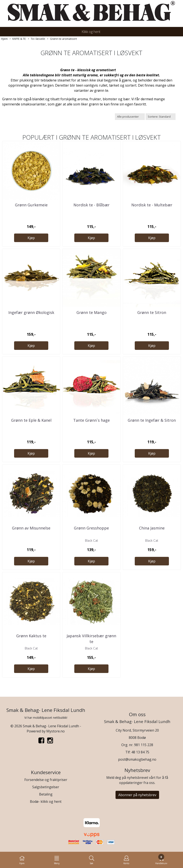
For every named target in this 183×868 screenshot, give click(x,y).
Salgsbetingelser (46, 787)
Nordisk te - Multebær (152, 205)
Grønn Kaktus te (31, 636)
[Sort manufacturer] (130, 117)
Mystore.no (56, 731)
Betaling (46, 794)
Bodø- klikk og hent (46, 801)
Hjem (4, 39)
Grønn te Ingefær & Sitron (152, 420)
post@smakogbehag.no (137, 759)
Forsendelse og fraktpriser (46, 780)
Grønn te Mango (91, 312)
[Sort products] (161, 117)
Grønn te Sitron (152, 312)
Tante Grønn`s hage (91, 420)
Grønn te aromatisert (62, 39)
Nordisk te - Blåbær (91, 205)
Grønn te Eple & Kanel (31, 420)
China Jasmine (152, 528)
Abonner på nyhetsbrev (137, 795)
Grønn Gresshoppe (91, 528)
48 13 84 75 (140, 752)
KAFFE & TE (18, 39)
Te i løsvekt (37, 39)
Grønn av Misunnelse (31, 528)
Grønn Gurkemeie (31, 205)
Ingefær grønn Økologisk (31, 312)
